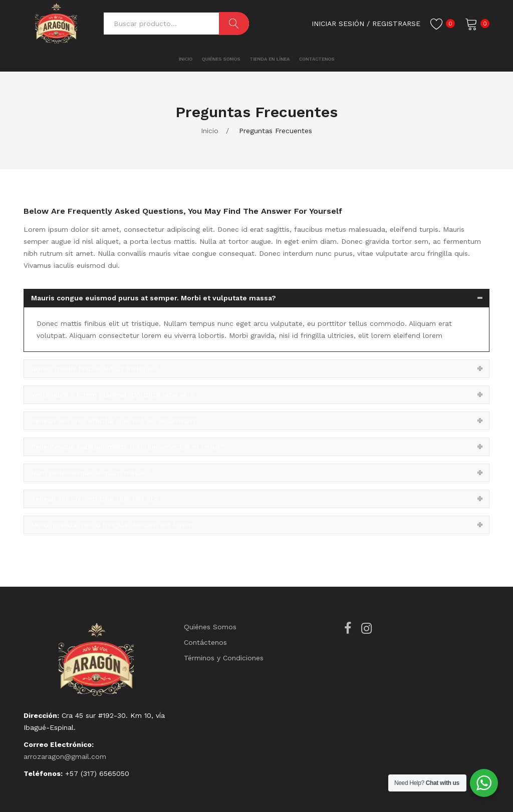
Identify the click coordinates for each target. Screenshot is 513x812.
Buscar (234, 24)
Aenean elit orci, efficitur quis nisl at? (94, 499)
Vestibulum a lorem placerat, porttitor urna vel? (112, 394)
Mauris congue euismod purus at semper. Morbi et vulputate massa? (154, 298)
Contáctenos (205, 642)
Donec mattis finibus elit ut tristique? (94, 368)
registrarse (396, 24)
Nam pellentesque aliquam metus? (90, 473)
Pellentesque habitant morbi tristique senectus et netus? (128, 447)
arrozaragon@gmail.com (65, 756)
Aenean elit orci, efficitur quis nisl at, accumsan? (114, 421)
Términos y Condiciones (224, 658)
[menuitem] (156, 59)
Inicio (210, 131)
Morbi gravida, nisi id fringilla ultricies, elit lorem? (114, 525)
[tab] (256, 298)
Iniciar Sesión (338, 24)
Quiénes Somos (210, 627)
